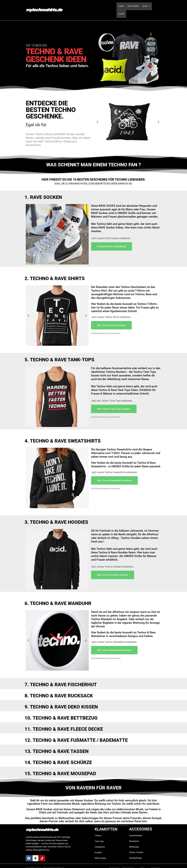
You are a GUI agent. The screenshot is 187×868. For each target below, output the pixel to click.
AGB (142, 861)
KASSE (156, 6)
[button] (146, 7)
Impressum (156, 861)
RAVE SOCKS (133, 6)
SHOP (146, 6)
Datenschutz (114, 861)
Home (121, 6)
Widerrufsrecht (129, 861)
